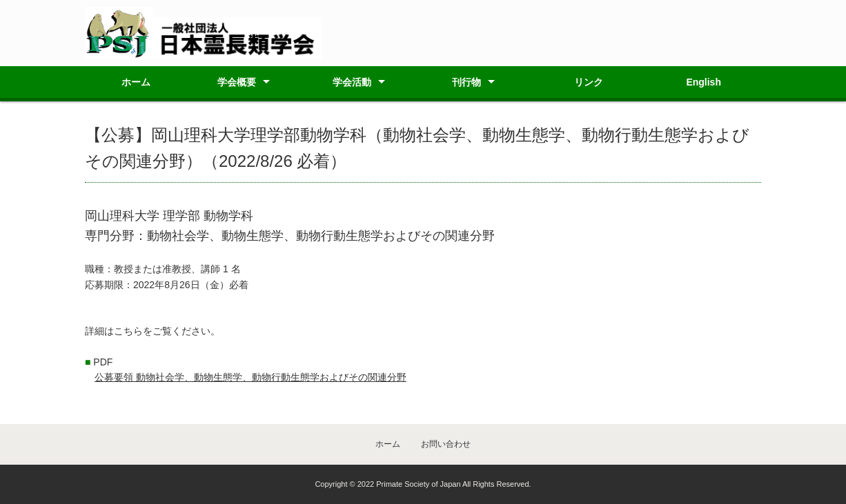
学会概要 (237, 82)
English (704, 82)
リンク (589, 82)
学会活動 (352, 82)
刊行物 (466, 82)
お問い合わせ (446, 444)
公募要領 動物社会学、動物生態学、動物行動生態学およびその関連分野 (250, 377)
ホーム (136, 82)
